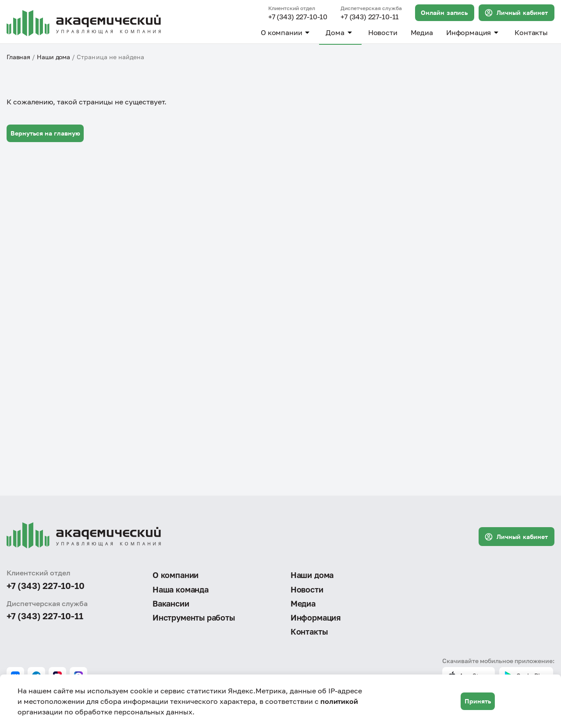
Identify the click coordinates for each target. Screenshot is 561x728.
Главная (18, 57)
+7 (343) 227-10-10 (298, 17)
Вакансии (171, 603)
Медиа (422, 32)
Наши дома (53, 57)
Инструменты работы (194, 617)
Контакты (531, 32)
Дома (340, 32)
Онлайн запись (444, 12)
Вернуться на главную (45, 133)
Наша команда (181, 589)
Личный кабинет (516, 13)
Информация (474, 32)
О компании (287, 32)
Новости (383, 32)
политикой (339, 701)
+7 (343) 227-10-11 (370, 17)
